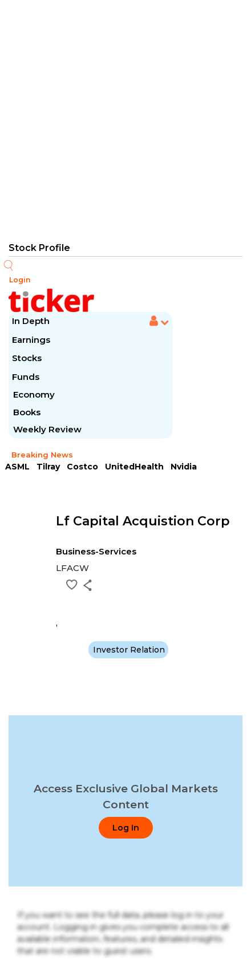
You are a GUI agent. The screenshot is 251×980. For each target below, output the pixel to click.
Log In (126, 828)
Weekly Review (47, 429)
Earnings (32, 340)
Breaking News (42, 455)
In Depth (31, 321)
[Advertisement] (125, 120)
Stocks (27, 358)
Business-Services (96, 551)
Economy (34, 394)
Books (27, 412)
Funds (27, 377)
